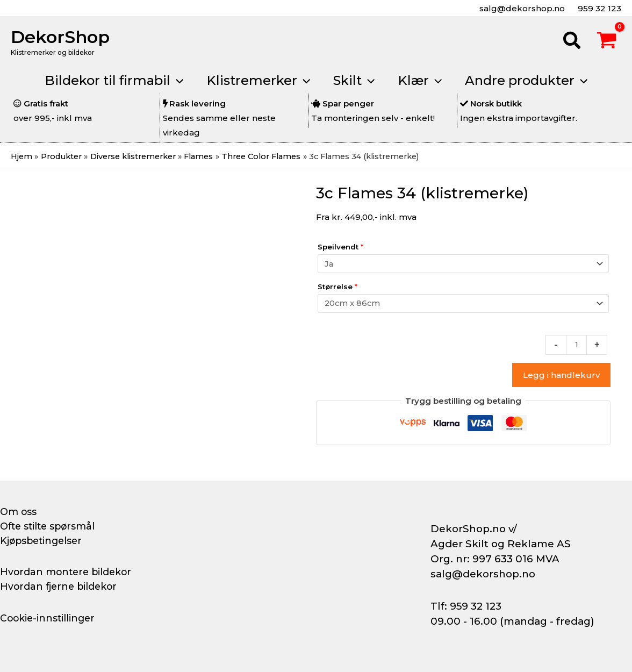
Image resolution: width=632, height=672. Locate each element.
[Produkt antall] (576, 347)
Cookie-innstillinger (49, 618)
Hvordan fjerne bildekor (60, 587)
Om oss (19, 512)
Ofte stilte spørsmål (49, 526)
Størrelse (337, 288)
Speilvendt (340, 247)
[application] (171, 81)
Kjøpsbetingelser (43, 541)
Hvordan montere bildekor (68, 572)
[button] (572, 42)
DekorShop (60, 37)
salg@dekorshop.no (521, 8)
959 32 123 (598, 8)
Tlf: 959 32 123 (466, 606)
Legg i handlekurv (561, 377)
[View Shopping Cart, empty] (607, 42)
